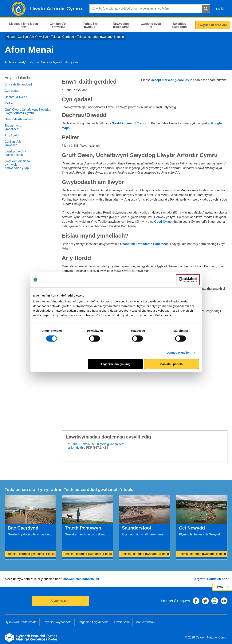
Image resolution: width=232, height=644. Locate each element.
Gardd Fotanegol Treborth (130, 123)
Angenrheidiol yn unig (115, 364)
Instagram (215, 601)
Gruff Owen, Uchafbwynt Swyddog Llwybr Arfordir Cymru (28, 111)
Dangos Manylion (179, 353)
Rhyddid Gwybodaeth (57, 622)
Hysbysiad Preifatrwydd (21, 622)
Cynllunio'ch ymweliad (13, 143)
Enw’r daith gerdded (18, 84)
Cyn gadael (12, 91)
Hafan (11, 37)
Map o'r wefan (145, 622)
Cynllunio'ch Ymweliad (33, 37)
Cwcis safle (122, 622)
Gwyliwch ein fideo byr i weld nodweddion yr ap (17, 165)
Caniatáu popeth (171, 364)
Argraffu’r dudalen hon (211, 579)
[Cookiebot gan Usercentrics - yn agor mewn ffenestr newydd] (188, 280)
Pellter (9, 103)
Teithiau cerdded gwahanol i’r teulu (100, 37)
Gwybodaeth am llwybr (20, 119)
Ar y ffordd (12, 135)
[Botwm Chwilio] (206, 9)
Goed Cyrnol (163, 222)
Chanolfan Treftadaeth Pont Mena (144, 244)
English (220, 8)
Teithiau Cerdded (63, 37)
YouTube (224, 601)
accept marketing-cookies (170, 80)
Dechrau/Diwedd (16, 97)
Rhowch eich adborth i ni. (81, 579)
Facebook (196, 601)
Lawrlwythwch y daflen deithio (15, 153)
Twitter (205, 601)
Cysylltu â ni (60, 601)
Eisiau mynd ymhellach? (13, 127)
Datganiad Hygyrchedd (93, 622)
